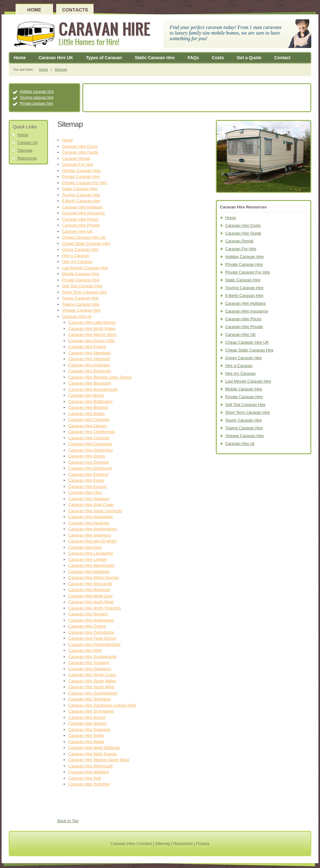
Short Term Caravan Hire (85, 292)
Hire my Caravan (77, 262)
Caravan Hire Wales (86, 742)
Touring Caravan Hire (81, 195)
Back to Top (68, 821)
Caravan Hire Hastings (89, 523)
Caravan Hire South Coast (92, 675)
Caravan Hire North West (91, 602)
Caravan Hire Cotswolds (90, 444)
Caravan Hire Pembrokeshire (95, 644)
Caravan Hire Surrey (87, 717)
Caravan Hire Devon (87, 456)
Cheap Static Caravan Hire (86, 243)
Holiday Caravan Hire (81, 171)
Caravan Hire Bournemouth (93, 389)
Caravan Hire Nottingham (91, 620)
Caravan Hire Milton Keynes (94, 577)
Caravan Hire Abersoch (89, 359)
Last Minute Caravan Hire (85, 268)
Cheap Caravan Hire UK (84, 237)
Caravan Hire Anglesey (89, 365)
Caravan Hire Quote (80, 152)
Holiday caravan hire (37, 92)
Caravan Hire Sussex (87, 723)
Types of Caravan (104, 58)
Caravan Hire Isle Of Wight (92, 541)
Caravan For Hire (78, 164)
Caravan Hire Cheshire (89, 420)
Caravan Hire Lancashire (91, 553)
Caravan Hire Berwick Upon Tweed (100, 377)
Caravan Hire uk (77, 316)
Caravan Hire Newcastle (90, 584)
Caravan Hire (123, 844)
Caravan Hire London (88, 559)
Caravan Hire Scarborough (92, 657)
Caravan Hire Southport (90, 699)
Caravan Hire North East (90, 596)
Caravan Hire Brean (86, 395)
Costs (218, 58)
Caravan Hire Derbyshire (91, 450)
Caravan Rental (76, 158)
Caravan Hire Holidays (82, 207)
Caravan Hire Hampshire (91, 517)
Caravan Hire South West (91, 687)
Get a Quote (249, 58)
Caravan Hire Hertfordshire (92, 529)
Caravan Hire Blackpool (90, 383)
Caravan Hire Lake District (92, 322)
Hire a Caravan (76, 256)
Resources (27, 158)
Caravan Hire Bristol (86, 414)
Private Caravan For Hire (85, 183)
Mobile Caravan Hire (81, 274)
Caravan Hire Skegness (90, 669)
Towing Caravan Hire (81, 304)
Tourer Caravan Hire (80, 298)
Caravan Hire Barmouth (90, 371)
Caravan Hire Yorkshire (89, 784)
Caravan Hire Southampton (93, 693)
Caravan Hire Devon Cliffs (92, 341)
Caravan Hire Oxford (87, 626)
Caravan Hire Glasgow (89, 499)
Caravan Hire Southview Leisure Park (102, 705)
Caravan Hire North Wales (92, 329)
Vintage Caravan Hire (81, 310)
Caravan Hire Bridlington (90, 401)
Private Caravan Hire (81, 176)
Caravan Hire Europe (87, 486)
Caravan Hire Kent (85, 547)
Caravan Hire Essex (86, 480)
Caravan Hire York (85, 778)
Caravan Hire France (87, 347)
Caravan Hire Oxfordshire (91, 632)
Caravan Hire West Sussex (93, 754)
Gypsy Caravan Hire (80, 249)
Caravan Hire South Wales (92, 681)
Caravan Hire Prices (80, 219)
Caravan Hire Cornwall (89, 438)
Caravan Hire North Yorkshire (95, 608)
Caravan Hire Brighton (88, 407)
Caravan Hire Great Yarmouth (95, 511)
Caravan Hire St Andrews (91, 711)
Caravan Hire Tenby (86, 735)
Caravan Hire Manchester (91, 565)
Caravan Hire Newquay (89, 590)
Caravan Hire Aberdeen (90, 353)
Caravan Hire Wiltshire (89, 772)
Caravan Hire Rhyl (85, 650)
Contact (282, 58)
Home (20, 58)
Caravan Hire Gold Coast (91, 505)
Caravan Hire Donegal (88, 462)
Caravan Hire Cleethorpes (92, 432)
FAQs (193, 58)
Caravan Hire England (88, 474)
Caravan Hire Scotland (89, 663)
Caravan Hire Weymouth (90, 766)
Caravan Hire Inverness (90, 535)
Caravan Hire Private (81, 225)
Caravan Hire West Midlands (94, 748)
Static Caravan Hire (155, 58)
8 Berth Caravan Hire (81, 201)
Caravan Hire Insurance (83, 213)
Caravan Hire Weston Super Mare (99, 760)
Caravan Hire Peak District (92, 638)
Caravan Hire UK (56, 58)
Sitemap (61, 69)
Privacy (203, 844)
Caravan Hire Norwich (88, 614)
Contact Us (27, 143)
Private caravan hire (36, 103)
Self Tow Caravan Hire (82, 286)
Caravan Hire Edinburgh (90, 468)
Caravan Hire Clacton (88, 426)
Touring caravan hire (37, 98)
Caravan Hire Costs (80, 146)
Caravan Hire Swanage (89, 730)
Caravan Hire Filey (85, 492)
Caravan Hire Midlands (89, 572)
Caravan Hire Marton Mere (92, 334)
